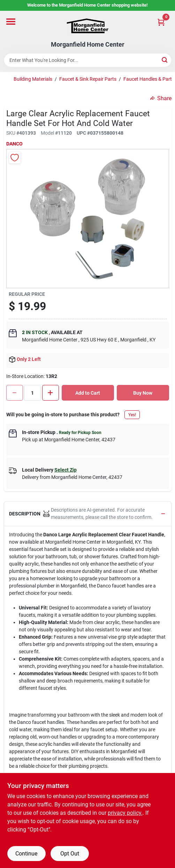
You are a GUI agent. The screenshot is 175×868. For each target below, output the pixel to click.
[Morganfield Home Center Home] (87, 26)
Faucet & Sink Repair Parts (88, 79)
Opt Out (70, 854)
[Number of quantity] (32, 393)
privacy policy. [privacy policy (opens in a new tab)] (125, 813)
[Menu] (11, 22)
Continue (26, 854)
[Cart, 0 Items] (161, 22)
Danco (14, 144)
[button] (88, 514)
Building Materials (33, 79)
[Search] (165, 60)
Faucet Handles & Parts (149, 79)
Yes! (132, 415)
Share (161, 98)
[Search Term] (88, 60)
